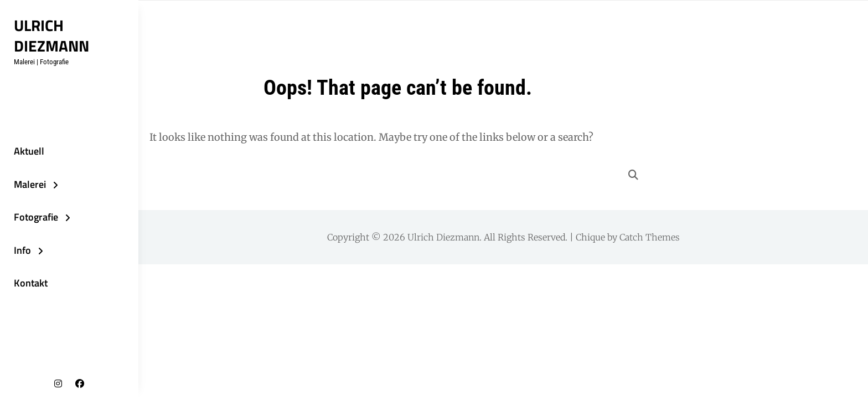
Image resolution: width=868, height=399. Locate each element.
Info (22, 250)
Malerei (30, 184)
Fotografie (36, 217)
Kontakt (31, 283)
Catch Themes (650, 237)
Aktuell (29, 151)
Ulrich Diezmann (51, 35)
